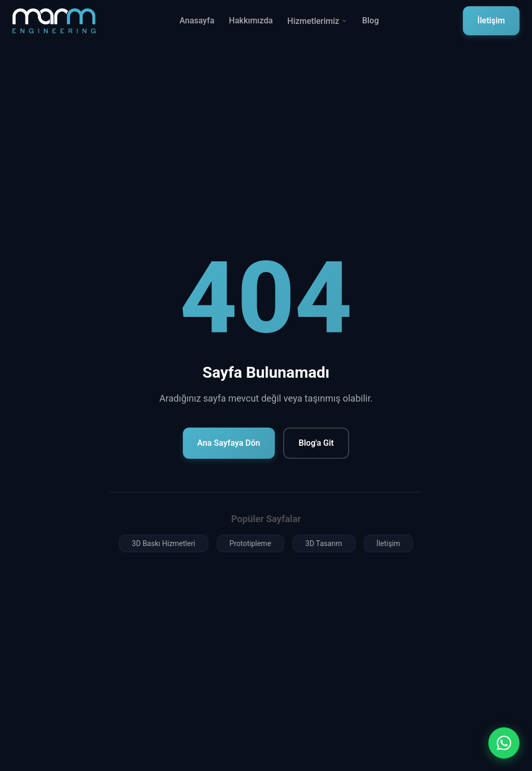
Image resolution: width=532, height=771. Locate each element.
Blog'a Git (316, 443)
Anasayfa (197, 21)
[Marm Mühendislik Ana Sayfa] (54, 21)
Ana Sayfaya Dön (229, 443)
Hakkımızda (251, 21)
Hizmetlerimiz (317, 21)
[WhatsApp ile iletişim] (504, 743)
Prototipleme (250, 543)
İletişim (491, 21)
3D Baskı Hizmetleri (164, 543)
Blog (370, 21)
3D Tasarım (324, 543)
